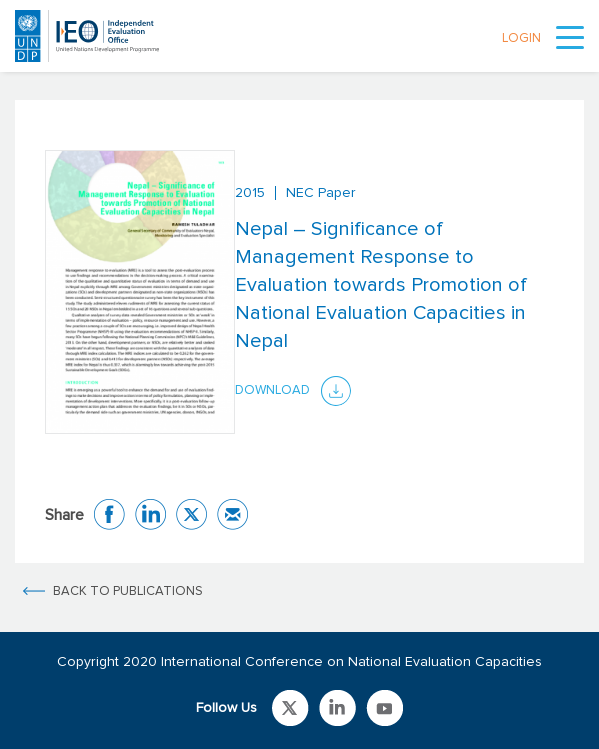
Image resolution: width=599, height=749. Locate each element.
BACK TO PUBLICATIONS (128, 591)
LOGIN (521, 38)
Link (290, 708)
